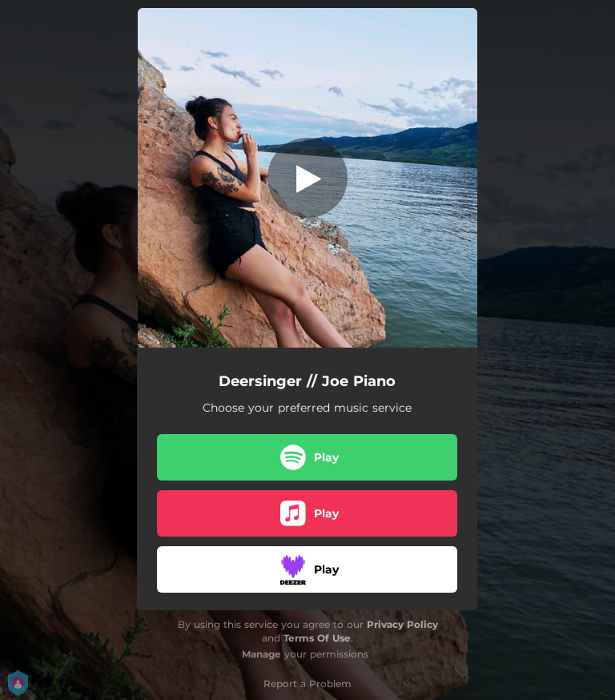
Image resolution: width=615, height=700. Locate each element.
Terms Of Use (317, 638)
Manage (261, 654)
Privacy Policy (402, 624)
